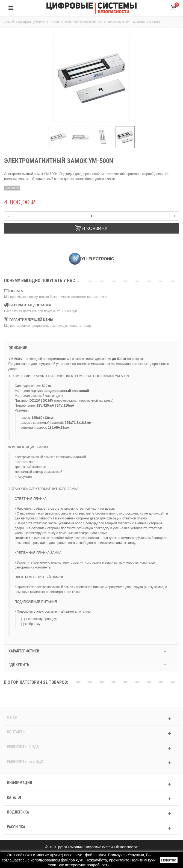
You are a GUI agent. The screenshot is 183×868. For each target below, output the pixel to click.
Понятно (169, 860)
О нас (12, 717)
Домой (9, 22)
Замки (55, 22)
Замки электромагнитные (83, 22)
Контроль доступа (32, 22)
